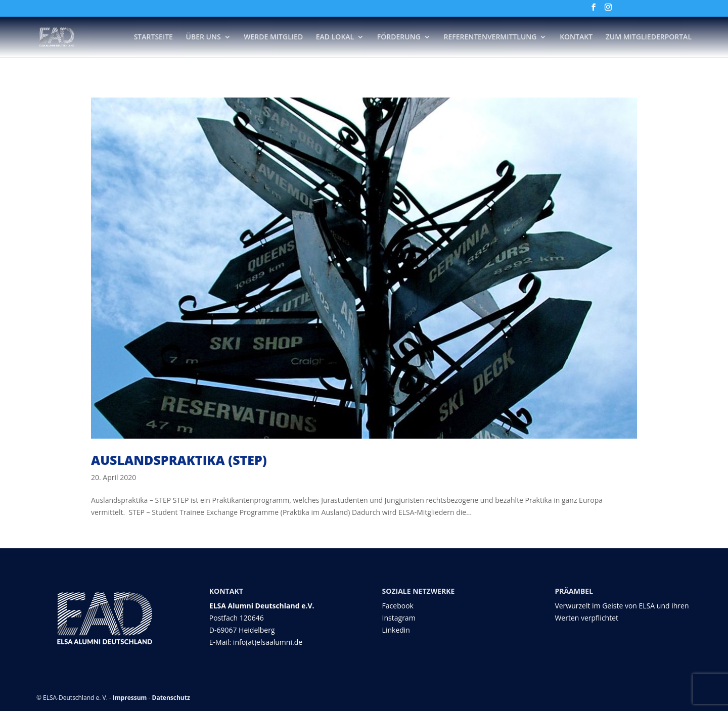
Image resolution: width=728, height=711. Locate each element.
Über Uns (203, 37)
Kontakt (576, 37)
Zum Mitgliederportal (649, 37)
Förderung (399, 37)
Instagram (399, 618)
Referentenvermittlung (490, 37)
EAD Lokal (335, 37)
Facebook (398, 606)
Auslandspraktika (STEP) (179, 460)
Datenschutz (171, 698)
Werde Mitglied (273, 37)
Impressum (130, 698)
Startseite (153, 37)
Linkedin (396, 630)
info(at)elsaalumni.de (268, 642)
